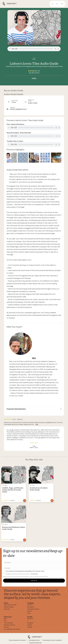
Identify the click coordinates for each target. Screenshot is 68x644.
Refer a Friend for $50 (10, 605)
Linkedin (30, 625)
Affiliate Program (9, 607)
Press (29, 613)
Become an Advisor (10, 625)
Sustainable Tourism (33, 609)
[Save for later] (24, 468)
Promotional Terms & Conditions (52, 640)
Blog (5, 619)
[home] (10, 5)
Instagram (30, 623)
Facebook (30, 619)
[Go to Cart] (57, 4)
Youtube (30, 627)
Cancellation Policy (34, 640)
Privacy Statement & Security (17, 640)
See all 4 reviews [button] (34, 73)
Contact (6, 627)
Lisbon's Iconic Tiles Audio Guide (34, 64)
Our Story (30, 605)
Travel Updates (9, 623)
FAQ (37, 424)
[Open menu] (62, 4)
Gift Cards (7, 609)
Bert (34, 358)
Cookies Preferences (35, 643)
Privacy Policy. (35, 574)
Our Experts (31, 607)
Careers (30, 611)
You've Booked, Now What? (12, 629)
